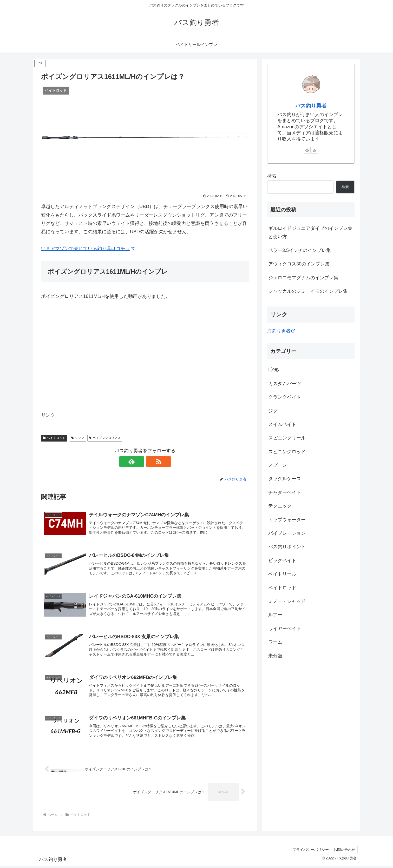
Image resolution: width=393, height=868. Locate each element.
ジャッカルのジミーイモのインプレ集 (308, 291)
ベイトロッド (54, 438)
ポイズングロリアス (105, 438)
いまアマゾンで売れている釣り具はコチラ (88, 249)
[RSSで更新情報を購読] (151, 462)
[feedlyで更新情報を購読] (139, 462)
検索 (272, 176)
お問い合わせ (344, 852)
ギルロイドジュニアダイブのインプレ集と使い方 (310, 232)
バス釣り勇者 (311, 106)
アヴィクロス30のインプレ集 (299, 264)
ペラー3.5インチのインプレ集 (300, 250)
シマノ (78, 438)
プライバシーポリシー (309, 852)
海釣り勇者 (281, 331)
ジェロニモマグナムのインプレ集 (303, 278)
